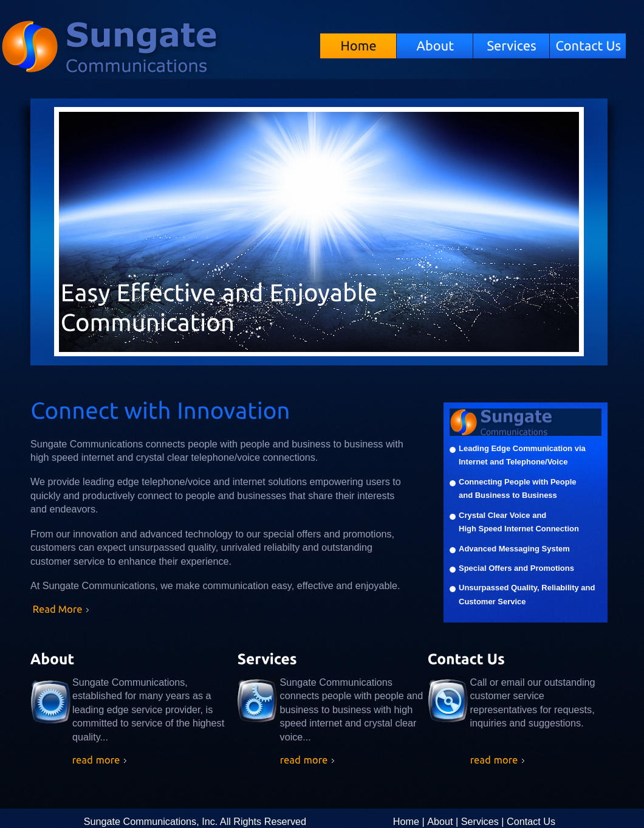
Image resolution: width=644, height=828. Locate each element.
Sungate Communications (160, 53)
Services (480, 821)
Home (406, 821)
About (440, 821)
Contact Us (531, 821)
